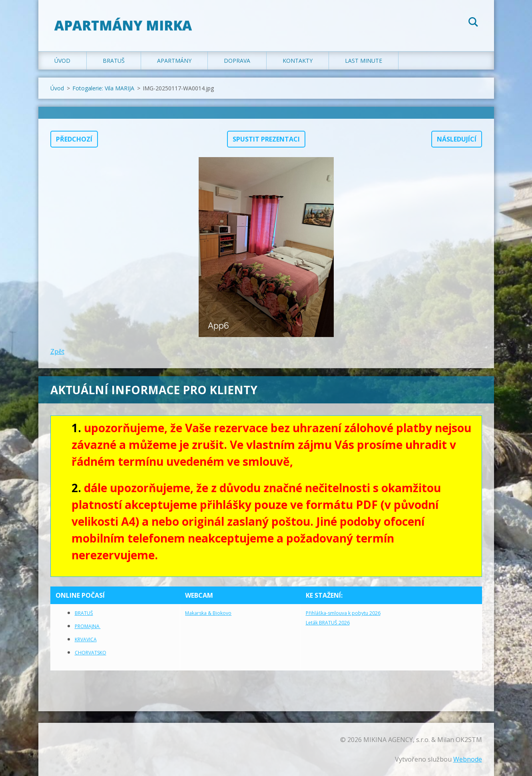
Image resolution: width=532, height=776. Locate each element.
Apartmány (174, 61)
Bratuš (114, 61)
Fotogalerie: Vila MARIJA (103, 88)
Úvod (62, 61)
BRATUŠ (84, 613)
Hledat (473, 23)
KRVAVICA (86, 639)
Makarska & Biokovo (208, 613)
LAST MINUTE (364, 61)
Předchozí (74, 139)
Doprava (237, 61)
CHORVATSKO (91, 653)
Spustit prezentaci (266, 139)
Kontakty (298, 61)
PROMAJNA (88, 626)
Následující (457, 139)
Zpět (57, 351)
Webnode (468, 759)
